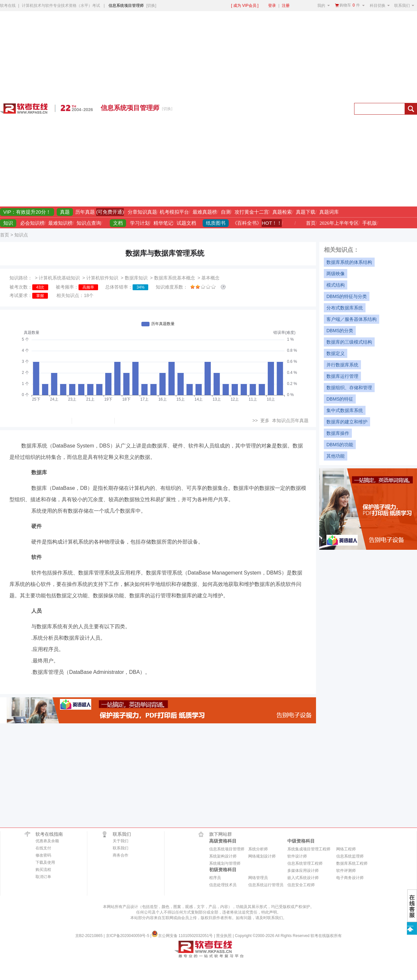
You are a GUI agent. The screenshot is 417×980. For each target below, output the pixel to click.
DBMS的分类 (340, 331)
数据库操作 (338, 433)
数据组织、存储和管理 (349, 388)
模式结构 (336, 285)
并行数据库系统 (342, 365)
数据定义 (336, 353)
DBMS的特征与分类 (347, 296)
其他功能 (336, 456)
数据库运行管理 (342, 376)
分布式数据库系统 (345, 308)
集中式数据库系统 (345, 410)
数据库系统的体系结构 (349, 262)
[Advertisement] (273, 109)
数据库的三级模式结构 (349, 342)
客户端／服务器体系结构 (352, 319)
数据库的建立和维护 (347, 422)
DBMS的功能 (340, 445)
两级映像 (336, 274)
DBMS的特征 (340, 399)
